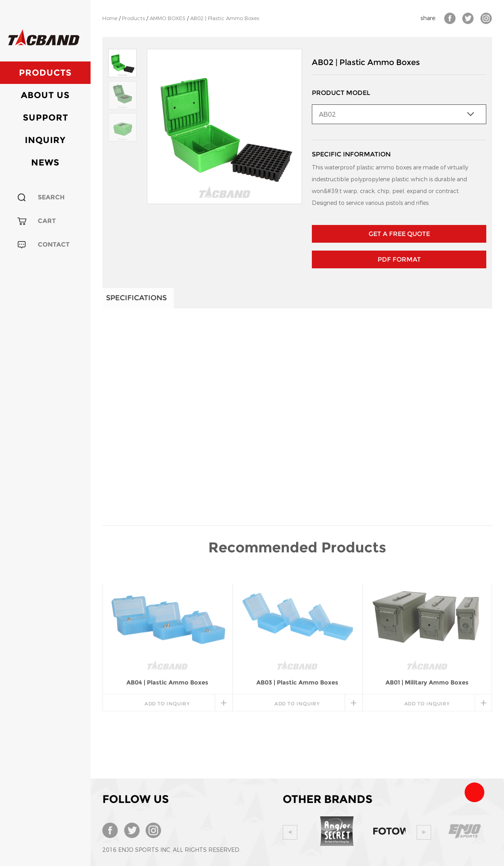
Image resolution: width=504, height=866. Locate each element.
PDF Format (399, 259)
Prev (290, 832)
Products (45, 73)
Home (110, 18)
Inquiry (45, 140)
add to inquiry (167, 629)
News (45, 163)
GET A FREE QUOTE (399, 234)
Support (45, 118)
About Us (45, 95)
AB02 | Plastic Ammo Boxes (225, 18)
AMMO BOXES (168, 18)
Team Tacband (474, 792)
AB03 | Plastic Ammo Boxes (297, 607)
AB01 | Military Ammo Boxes (427, 607)
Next (424, 832)
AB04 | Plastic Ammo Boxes (167, 607)
